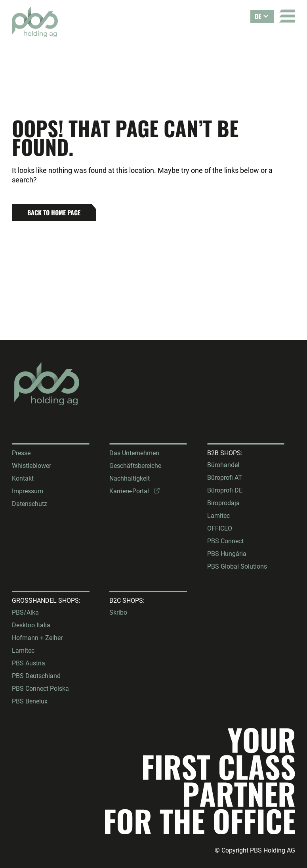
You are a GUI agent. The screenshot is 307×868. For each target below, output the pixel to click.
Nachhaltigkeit (130, 478)
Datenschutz (30, 504)
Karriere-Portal (129, 491)
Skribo (118, 612)
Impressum (28, 491)
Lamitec (218, 516)
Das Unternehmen (134, 453)
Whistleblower (31, 466)
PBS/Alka (25, 612)
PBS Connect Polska (40, 689)
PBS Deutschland (36, 676)
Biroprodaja (223, 503)
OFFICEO (220, 528)
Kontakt (23, 478)
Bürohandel (223, 465)
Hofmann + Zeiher (37, 638)
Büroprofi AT (225, 478)
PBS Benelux (30, 701)
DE (258, 16)
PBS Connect (225, 541)
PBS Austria (29, 663)
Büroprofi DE (225, 490)
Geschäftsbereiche (135, 466)
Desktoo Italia (31, 625)
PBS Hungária (227, 554)
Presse (21, 453)
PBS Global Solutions (237, 566)
